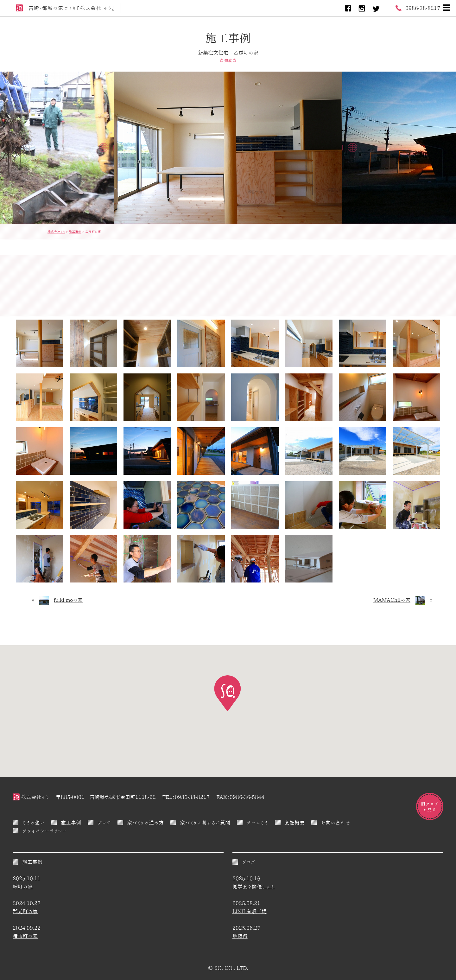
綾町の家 (23, 887)
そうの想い (33, 823)
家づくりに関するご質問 (205, 823)
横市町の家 (25, 936)
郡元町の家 (25, 911)
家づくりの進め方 (145, 823)
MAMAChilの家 (392, 600)
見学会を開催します (254, 887)
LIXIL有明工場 (250, 911)
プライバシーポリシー (45, 831)
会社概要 (294, 823)
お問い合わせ (336, 823)
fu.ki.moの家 (68, 600)
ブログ (104, 823)
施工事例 (71, 823)
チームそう (257, 823)
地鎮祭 (240, 936)
